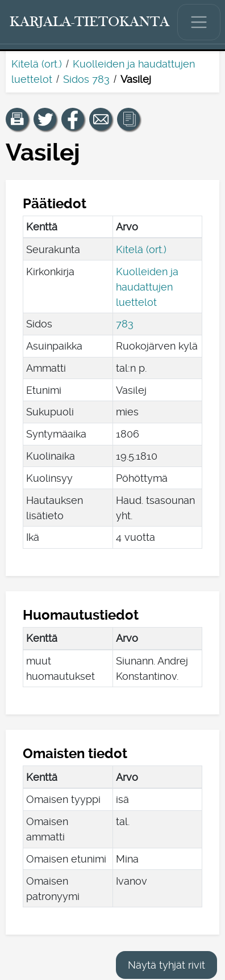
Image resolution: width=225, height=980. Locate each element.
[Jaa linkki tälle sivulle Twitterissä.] (45, 119)
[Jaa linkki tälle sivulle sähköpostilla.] (101, 119)
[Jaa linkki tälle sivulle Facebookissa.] (73, 119)
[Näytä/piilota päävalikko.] (199, 22)
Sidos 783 (86, 79)
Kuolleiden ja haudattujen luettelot (147, 287)
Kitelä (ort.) (37, 64)
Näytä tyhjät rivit (166, 965)
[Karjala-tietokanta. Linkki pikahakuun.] (90, 22)
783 (125, 324)
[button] (17, 119)
